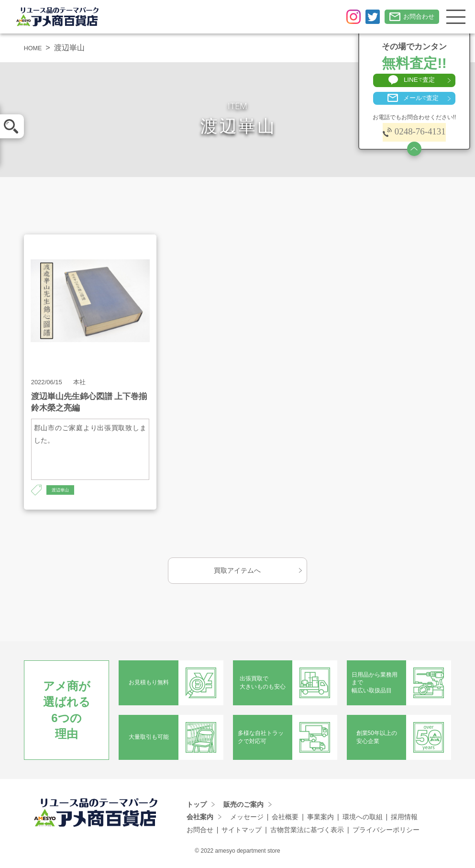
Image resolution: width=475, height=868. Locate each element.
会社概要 (285, 819)
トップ (197, 806)
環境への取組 (363, 819)
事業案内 (320, 819)
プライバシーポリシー (386, 831)
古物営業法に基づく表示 (307, 831)
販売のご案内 (243, 806)
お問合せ (200, 831)
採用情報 (404, 819)
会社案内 (200, 819)
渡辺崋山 (63, 490)
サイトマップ (242, 831)
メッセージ (247, 819)
